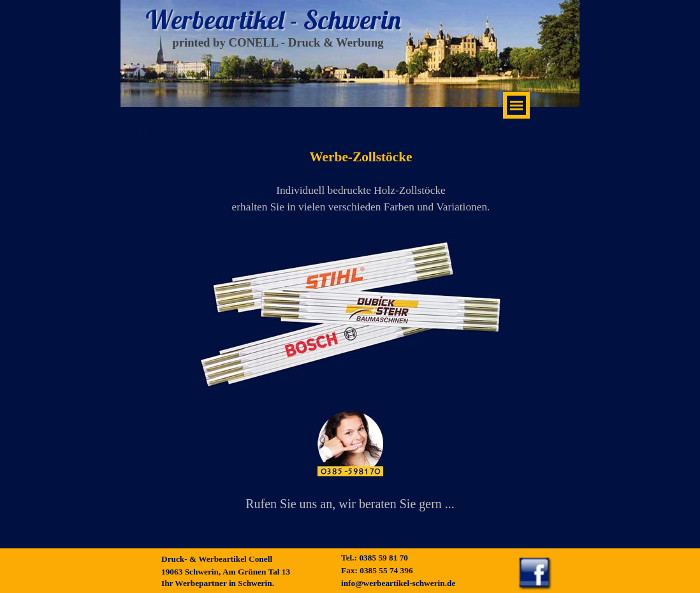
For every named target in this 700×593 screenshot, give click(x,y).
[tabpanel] (350, 465)
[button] (350, 445)
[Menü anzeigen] (516, 105)
